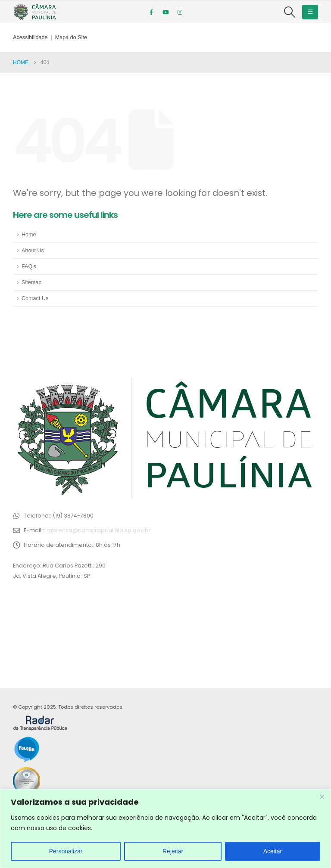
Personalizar (66, 851)
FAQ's (29, 267)
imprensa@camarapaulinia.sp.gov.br (98, 530)
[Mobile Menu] (310, 12)
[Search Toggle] (290, 12)
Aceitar (273, 851)
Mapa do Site (71, 37)
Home (29, 235)
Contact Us (35, 298)
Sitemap (31, 282)
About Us (33, 251)
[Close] (322, 797)
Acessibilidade (30, 37)
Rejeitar (173, 851)
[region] (165, 829)
